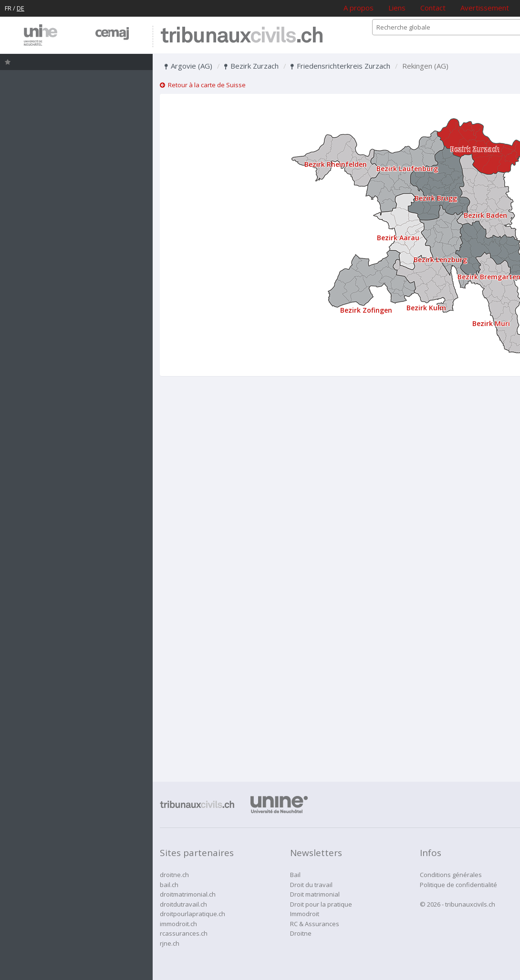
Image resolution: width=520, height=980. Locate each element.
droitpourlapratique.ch (192, 914)
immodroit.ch (178, 924)
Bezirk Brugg (436, 198)
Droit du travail (311, 885)
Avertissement (485, 8)
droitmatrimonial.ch (188, 894)
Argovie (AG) (188, 66)
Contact (433, 8)
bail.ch (169, 885)
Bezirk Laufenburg (407, 168)
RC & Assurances (315, 924)
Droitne (301, 933)
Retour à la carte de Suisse (203, 85)
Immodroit (305, 914)
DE (21, 8)
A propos (359, 8)
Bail (295, 875)
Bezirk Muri (491, 323)
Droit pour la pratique (321, 904)
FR (8, 8)
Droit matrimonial (315, 894)
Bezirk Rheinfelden (336, 164)
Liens (397, 8)
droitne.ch (174, 875)
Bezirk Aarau (398, 238)
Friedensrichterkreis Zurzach (340, 66)
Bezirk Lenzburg (440, 260)
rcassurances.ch (184, 933)
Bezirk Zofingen (366, 310)
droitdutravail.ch (183, 904)
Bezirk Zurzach (251, 66)
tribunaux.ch (242, 36)
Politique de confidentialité (458, 885)
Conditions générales (451, 875)
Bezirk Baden (485, 215)
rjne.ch (170, 943)
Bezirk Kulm (426, 308)
